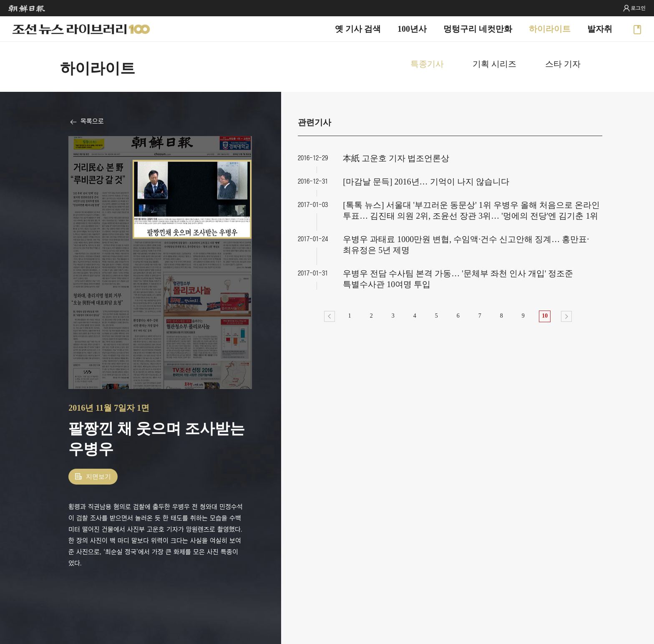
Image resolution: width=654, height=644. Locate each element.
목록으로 (92, 121)
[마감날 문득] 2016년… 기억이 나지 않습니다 (426, 182)
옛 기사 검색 (358, 29)
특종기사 (427, 64)
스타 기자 (563, 64)
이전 (330, 316)
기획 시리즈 (494, 64)
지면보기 (98, 477)
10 (545, 316)
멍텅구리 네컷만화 (478, 29)
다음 (566, 316)
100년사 (412, 29)
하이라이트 (550, 29)
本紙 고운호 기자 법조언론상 (396, 158)
